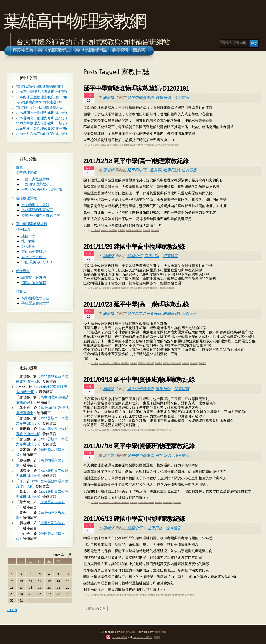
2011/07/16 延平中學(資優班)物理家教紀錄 (139, 446)
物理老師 (138, 231)
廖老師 (109, 98)
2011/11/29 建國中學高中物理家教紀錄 (134, 247)
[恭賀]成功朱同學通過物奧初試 (40, 87)
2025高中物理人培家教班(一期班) (41, 123)
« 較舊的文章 (96, 609)
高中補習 (202, 364)
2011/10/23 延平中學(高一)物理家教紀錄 (136, 304)
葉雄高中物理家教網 (74, 21)
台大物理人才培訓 (35, 205)
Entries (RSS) (119, 637)
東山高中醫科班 (34, 252)
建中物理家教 (144, 288)
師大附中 (28, 247)
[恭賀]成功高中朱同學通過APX (39, 102)
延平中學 (121, 231)
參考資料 (23, 271)
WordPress (160, 632)
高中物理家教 (26, 172)
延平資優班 (124, 145)
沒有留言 (182, 98)
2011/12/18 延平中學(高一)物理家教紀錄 (136, 161)
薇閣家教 (159, 364)
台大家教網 (96, 145)
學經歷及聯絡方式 (35, 303)
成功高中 (134, 145)
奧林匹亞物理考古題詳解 (41, 215)
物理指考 (168, 595)
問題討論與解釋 (34, 283)
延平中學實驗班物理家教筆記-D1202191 (136, 88)
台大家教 (95, 288)
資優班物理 (168, 503)
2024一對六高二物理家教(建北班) (41, 134)
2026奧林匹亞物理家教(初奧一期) (41, 97)
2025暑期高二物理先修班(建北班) (41, 118)
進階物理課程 (26, 198)
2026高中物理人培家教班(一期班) (41, 92)
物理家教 (150, 145)
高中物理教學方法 (35, 298)
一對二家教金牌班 (35, 179)
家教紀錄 (113, 231)
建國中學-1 (155, 288)
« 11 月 (12, 610)
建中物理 (128, 595)
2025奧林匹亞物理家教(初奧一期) (41, 129)
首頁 (19, 167)
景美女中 (142, 145)
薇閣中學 (150, 364)
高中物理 (175, 145)
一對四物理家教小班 (37, 184)
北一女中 (28, 241)
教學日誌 (163, 98)
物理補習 (167, 145)
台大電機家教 (115, 288)
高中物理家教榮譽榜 (32, 224)
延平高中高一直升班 (144, 170)
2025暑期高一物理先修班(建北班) (41, 113)
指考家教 (143, 595)
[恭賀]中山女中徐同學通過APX (39, 108)
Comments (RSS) (142, 637)
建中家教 (120, 595)
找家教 (163, 288)
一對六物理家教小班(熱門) (42, 190)
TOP (157, 638)
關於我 (21, 291)
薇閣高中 (167, 364)
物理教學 (159, 145)
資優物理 (146, 231)
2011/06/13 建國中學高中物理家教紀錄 (134, 519)
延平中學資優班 (141, 98)
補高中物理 (176, 364)
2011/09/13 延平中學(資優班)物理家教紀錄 (139, 380)
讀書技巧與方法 (34, 277)
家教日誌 (105, 145)
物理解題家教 (178, 595)
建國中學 (135, 256)
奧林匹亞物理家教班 (37, 210)
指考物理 (151, 595)
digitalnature (128, 632)
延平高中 (142, 364)
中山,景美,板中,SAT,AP (38, 262)
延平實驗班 (114, 145)
